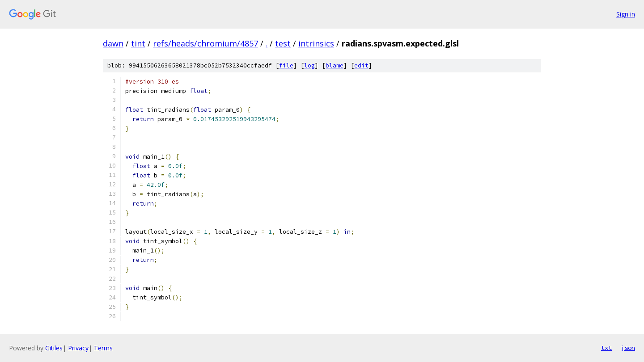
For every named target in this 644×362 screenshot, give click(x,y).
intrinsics (316, 43)
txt (606, 348)
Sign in (626, 14)
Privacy (78, 348)
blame (335, 65)
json (628, 348)
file (286, 65)
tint (138, 43)
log (309, 65)
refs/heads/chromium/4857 (205, 43)
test (283, 43)
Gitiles (54, 348)
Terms (103, 348)
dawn (113, 43)
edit (361, 65)
